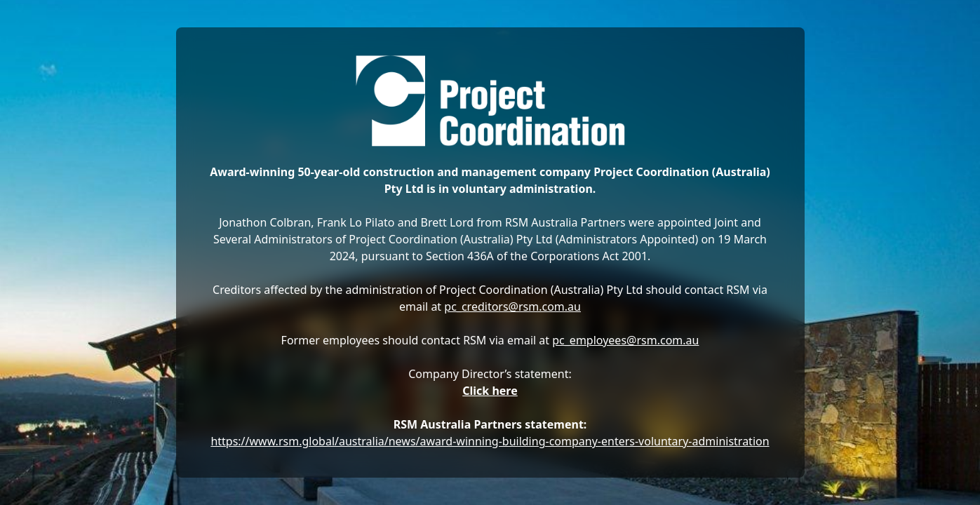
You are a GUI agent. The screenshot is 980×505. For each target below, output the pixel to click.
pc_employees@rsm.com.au (625, 340)
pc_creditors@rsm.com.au (512, 307)
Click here (490, 391)
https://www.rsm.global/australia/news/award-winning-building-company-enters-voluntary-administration (490, 441)
